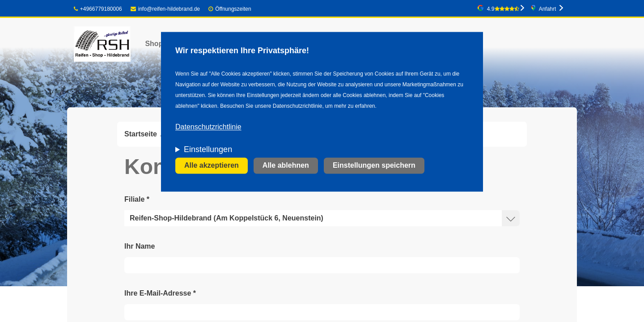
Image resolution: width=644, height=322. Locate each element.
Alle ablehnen (286, 166)
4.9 (503, 9)
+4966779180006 (98, 9)
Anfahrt (548, 9)
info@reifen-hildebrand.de (165, 9)
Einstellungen (208, 150)
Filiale (137, 199)
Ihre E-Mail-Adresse (160, 293)
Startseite (141, 134)
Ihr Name (140, 246)
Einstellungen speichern (374, 166)
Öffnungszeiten (233, 9)
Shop (154, 44)
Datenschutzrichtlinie (208, 127)
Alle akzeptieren (212, 166)
